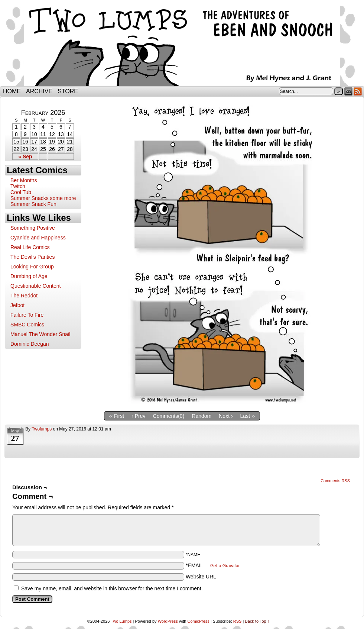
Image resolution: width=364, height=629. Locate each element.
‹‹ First (117, 416)
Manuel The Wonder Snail (40, 334)
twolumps (42, 429)
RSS (358, 91)
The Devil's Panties (32, 257)
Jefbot (17, 305)
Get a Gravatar (225, 566)
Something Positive (33, 228)
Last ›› (248, 416)
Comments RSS (335, 481)
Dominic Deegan (30, 344)
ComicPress (199, 621)
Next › (226, 416)
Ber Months (24, 180)
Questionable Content (35, 286)
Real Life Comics (30, 247)
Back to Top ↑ (257, 621)
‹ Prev (138, 416)
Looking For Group (32, 267)
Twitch (18, 186)
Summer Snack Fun (33, 204)
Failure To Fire (27, 315)
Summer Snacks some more (43, 198)
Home (12, 91)
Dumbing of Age (29, 276)
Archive (39, 91)
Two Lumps (182, 45)
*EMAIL (213, 565)
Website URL (201, 577)
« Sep (25, 157)
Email (349, 91)
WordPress (168, 621)
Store (68, 91)
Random (201, 416)
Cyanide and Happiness (38, 238)
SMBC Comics (27, 325)
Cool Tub (21, 192)
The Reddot (24, 296)
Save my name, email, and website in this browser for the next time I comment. (112, 588)
